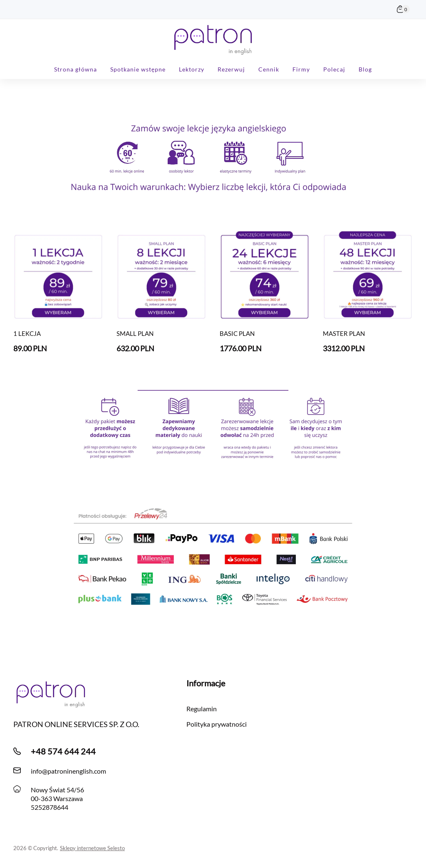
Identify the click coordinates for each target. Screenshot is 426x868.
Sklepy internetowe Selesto (92, 848)
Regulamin (202, 709)
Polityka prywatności (217, 724)
